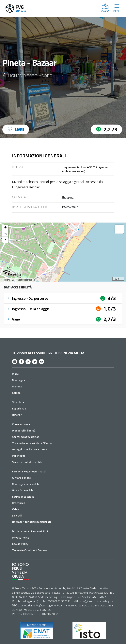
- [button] (5, 240)
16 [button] (5, 234)
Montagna (19, 380)
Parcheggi (18, 456)
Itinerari (17, 415)
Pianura (17, 386)
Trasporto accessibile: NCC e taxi (33, 443)
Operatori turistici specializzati (31, 522)
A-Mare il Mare (21, 478)
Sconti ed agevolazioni (26, 437)
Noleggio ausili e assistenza (29, 449)
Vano (13, 319)
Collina (16, 393)
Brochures (19, 503)
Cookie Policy (20, 544)
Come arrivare (21, 424)
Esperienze (19, 408)
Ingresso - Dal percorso (27, 298)
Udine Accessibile (23, 490)
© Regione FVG (8, 280)
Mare (15, 374)
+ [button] (5, 228)
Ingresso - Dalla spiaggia (28, 309)
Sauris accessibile (23, 497)
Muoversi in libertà (24, 430)
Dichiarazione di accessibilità (30, 531)
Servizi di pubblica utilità (27, 462)
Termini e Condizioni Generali (30, 550)
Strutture (18, 402)
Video (16, 509)
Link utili (17, 515)
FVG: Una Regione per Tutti (29, 471)
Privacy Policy (21, 537)
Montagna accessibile (26, 484)
